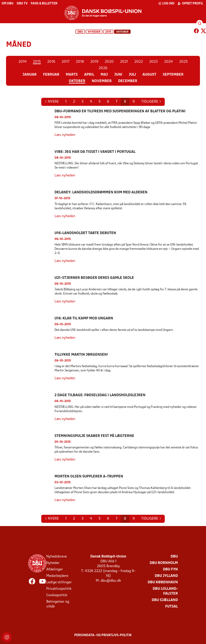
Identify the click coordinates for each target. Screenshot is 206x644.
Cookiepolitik (57, 595)
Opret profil (190, 3)
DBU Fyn (170, 569)
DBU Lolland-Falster (165, 591)
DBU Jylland (166, 576)
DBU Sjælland (165, 600)
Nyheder (94, 32)
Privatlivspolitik (59, 589)
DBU (80, 32)
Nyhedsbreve (57, 557)
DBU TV (22, 4)
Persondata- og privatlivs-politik (103, 635)
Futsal (171, 607)
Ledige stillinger (59, 582)
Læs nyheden (65, 135)
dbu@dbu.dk (111, 581)
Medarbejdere (57, 576)
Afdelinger (55, 569)
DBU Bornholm (164, 563)
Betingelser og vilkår (58, 604)
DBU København (163, 582)
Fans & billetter (44, 4)
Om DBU (8, 4)
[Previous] (151, 102)
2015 (108, 32)
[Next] (52, 102)
